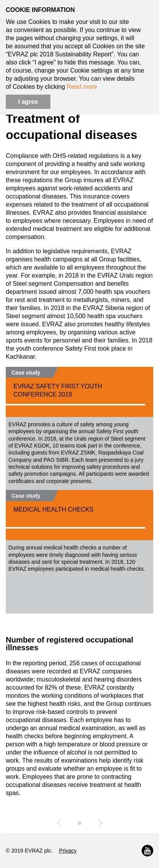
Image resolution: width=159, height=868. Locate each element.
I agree (28, 102)
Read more (82, 87)
